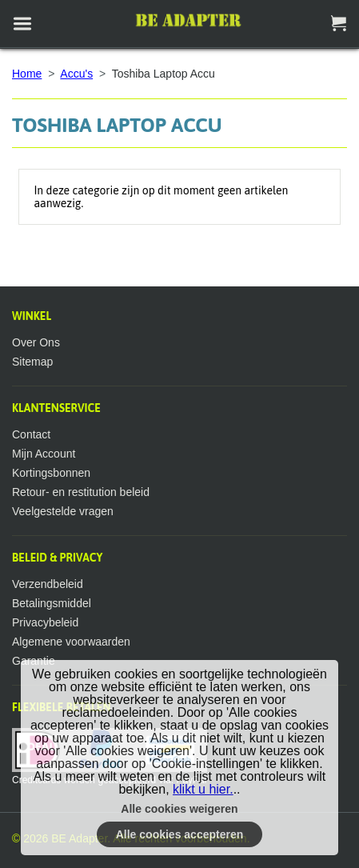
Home (27, 74)
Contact (31, 434)
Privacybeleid (45, 622)
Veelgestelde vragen (63, 511)
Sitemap (32, 362)
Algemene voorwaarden (71, 642)
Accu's (76, 74)
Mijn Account (44, 454)
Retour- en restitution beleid (81, 492)
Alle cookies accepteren (180, 834)
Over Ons (36, 342)
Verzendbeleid (48, 584)
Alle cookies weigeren (179, 809)
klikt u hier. (203, 789)
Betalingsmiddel (52, 603)
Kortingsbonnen (51, 473)
